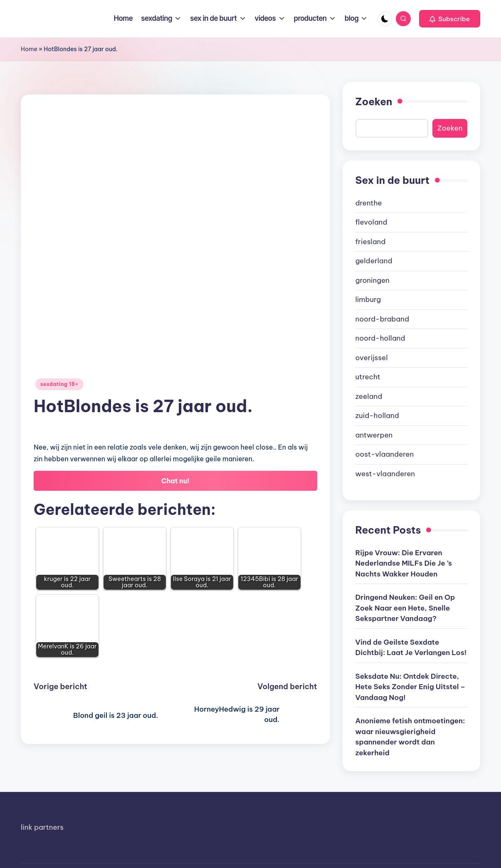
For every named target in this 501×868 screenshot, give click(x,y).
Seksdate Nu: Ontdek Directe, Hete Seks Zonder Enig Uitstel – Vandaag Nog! (411, 687)
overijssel (372, 358)
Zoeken (374, 101)
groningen (373, 280)
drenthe (369, 203)
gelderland (374, 261)
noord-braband (383, 319)
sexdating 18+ (59, 384)
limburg (368, 299)
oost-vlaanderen (385, 454)
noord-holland (380, 338)
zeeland (369, 396)
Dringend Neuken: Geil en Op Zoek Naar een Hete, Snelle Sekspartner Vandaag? (405, 608)
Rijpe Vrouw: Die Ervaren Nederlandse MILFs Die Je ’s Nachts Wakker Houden (404, 563)
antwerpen (374, 435)
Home (29, 49)
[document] (412, 339)
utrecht (368, 377)
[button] (450, 19)
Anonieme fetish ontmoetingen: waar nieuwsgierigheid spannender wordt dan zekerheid (410, 737)
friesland (371, 242)
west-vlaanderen (385, 474)
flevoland (371, 222)
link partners (42, 827)
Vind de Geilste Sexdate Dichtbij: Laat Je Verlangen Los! (411, 648)
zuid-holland (377, 415)
